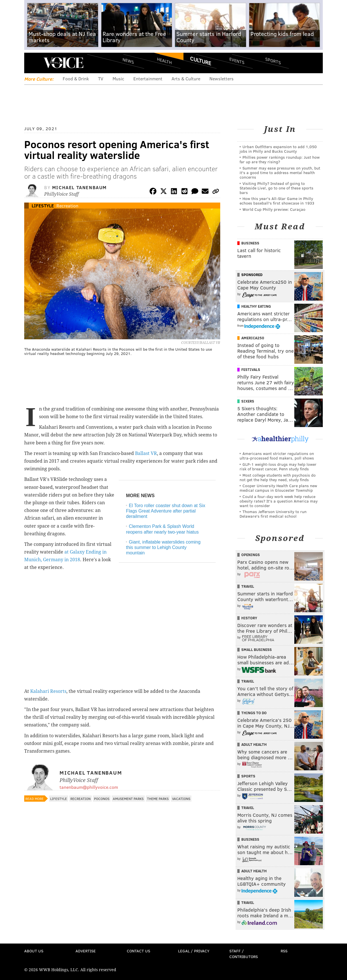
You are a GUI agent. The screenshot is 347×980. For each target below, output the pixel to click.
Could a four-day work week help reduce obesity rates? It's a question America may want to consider (279, 501)
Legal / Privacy (194, 951)
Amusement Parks (128, 799)
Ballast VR (146, 453)
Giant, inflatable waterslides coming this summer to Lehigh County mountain (163, 547)
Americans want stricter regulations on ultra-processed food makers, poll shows (277, 456)
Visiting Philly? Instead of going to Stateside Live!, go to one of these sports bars (276, 188)
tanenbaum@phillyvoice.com (89, 787)
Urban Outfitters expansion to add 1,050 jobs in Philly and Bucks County (278, 149)
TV (101, 78)
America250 (253, 338)
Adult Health (254, 744)
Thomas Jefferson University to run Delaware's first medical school (273, 514)
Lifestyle (43, 206)
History (249, 618)
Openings (251, 555)
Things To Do (254, 713)
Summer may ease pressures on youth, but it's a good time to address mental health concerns (280, 172)
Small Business (257, 650)
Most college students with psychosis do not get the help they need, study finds (278, 477)
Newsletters (222, 78)
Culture (201, 61)
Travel (248, 586)
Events (237, 61)
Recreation (67, 206)
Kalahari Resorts (48, 691)
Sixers (248, 401)
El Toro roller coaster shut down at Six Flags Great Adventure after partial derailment (166, 511)
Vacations (181, 799)
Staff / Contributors (244, 954)
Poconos (102, 799)
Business (250, 243)
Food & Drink (76, 78)
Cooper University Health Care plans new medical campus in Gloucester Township (278, 488)
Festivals (251, 369)
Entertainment (148, 78)
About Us (34, 951)
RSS (284, 951)
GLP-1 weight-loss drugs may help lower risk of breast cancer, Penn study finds (278, 466)
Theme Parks (158, 799)
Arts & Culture (186, 78)
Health (164, 61)
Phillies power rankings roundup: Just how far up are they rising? (280, 159)
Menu (33, 63)
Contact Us (138, 951)
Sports (273, 61)
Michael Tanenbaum (79, 187)
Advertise (86, 951)
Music (118, 78)
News (128, 61)
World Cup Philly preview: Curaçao (274, 209)
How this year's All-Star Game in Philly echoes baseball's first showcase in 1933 (277, 201)
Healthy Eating (256, 306)
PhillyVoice (63, 63)
